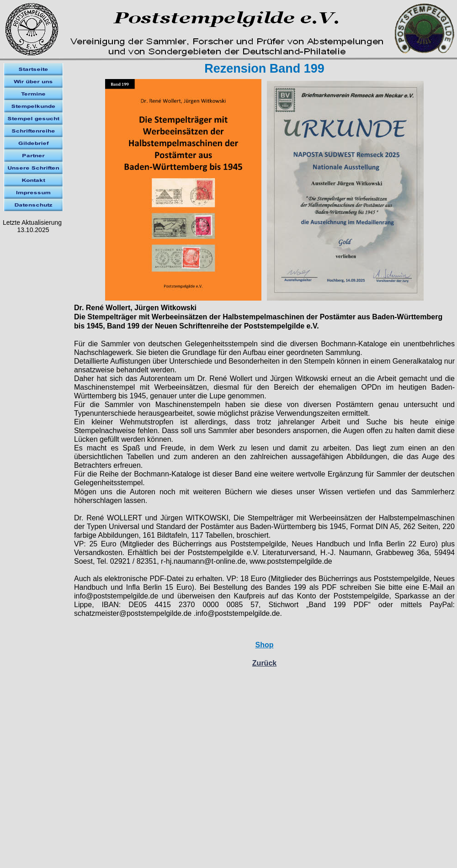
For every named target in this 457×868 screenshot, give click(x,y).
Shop (265, 645)
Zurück (264, 663)
